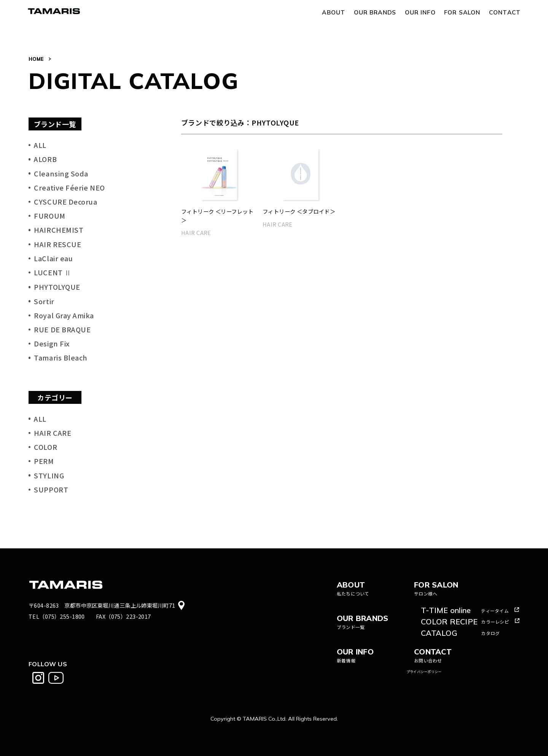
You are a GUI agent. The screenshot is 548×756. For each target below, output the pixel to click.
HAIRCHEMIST (59, 230)
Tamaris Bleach (61, 357)
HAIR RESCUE (57, 244)
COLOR (45, 447)
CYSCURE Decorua (65, 202)
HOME (36, 59)
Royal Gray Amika (64, 315)
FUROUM (49, 216)
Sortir (44, 301)
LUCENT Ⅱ (53, 272)
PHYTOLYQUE (57, 287)
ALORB (45, 159)
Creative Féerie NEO (69, 187)
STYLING (49, 475)
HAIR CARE (53, 433)
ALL (40, 145)
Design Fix (52, 343)
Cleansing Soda (61, 173)
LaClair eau (53, 258)
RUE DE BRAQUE (62, 329)
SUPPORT (51, 489)
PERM (44, 461)
